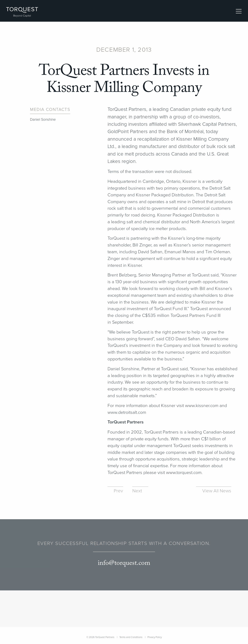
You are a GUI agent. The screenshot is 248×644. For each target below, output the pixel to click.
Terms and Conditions (131, 637)
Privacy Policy (155, 637)
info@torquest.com (124, 563)
